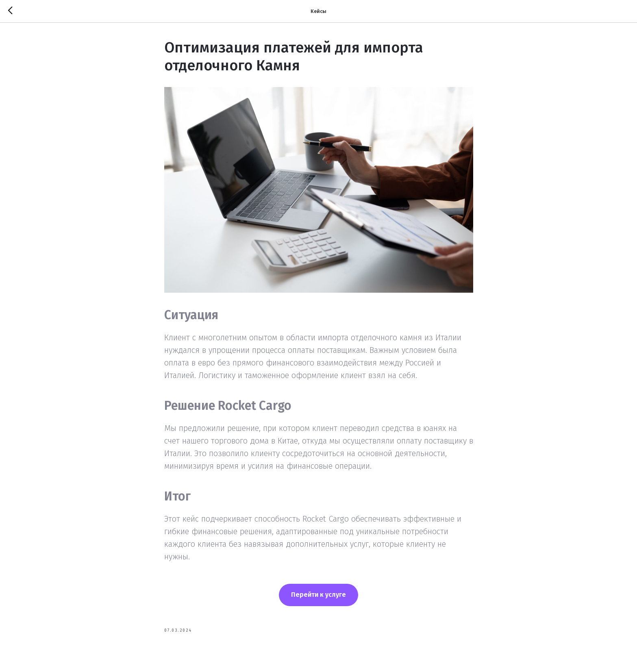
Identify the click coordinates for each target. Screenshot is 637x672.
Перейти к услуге (318, 595)
